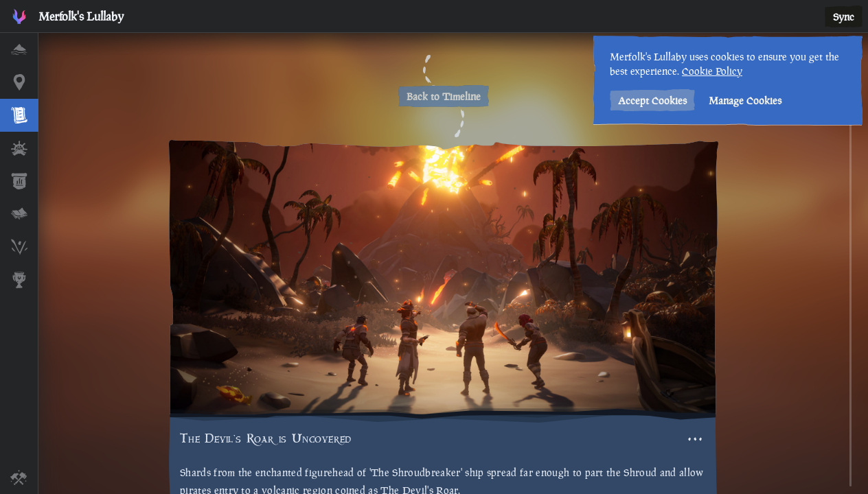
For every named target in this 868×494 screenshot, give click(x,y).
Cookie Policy (712, 71)
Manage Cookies (745, 101)
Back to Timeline (444, 96)
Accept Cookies (652, 101)
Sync (844, 17)
